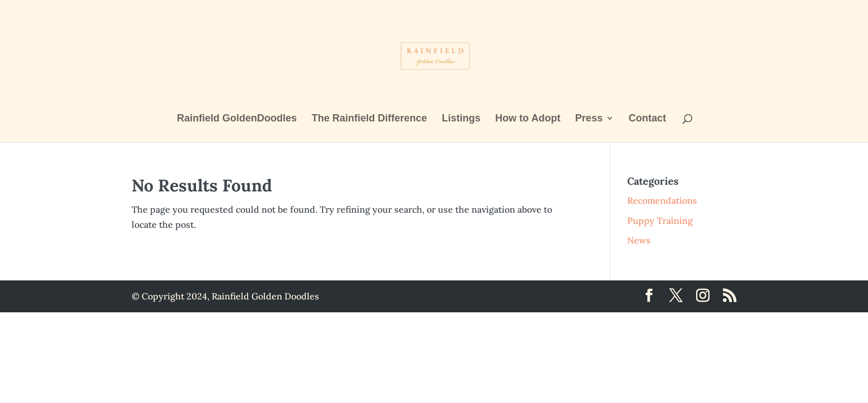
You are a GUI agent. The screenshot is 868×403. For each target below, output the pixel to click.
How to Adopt (528, 119)
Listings (461, 119)
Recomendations (662, 200)
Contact (648, 119)
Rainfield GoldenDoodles (237, 119)
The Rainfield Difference (369, 119)
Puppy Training (660, 221)
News (639, 240)
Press (589, 119)
